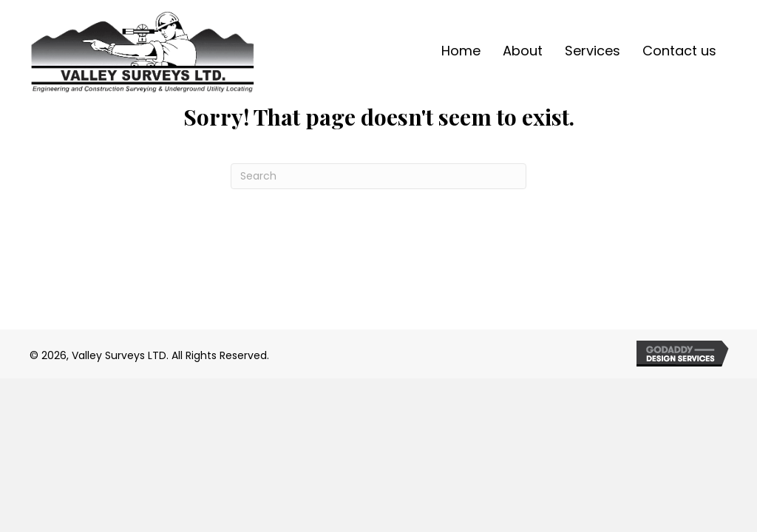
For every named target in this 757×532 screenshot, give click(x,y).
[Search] (378, 176)
